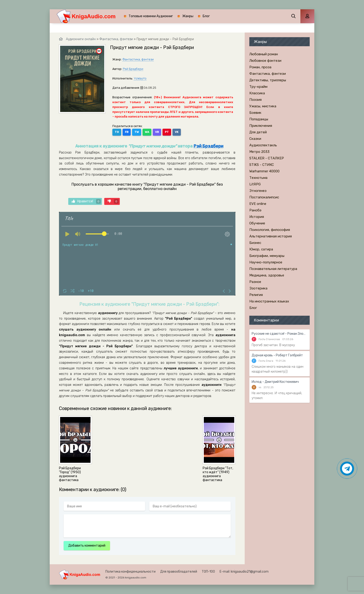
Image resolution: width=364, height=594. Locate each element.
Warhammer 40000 (264, 171)
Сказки (255, 139)
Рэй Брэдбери (133, 69)
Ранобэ (255, 210)
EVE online (258, 204)
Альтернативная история (271, 236)
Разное (255, 282)
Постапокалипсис (264, 197)
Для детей (258, 132)
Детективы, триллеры (268, 80)
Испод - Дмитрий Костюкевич (275, 382)
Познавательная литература (273, 269)
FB (127, 132)
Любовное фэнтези (265, 61)
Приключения (261, 126)
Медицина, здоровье (267, 275)
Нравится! (86, 201)
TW (137, 132)
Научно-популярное (266, 262)
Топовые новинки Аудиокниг (151, 16)
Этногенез (258, 191)
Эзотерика (258, 288)
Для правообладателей (179, 572)
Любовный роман (264, 54)
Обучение (257, 223)
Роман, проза (260, 67)
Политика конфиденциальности (130, 572)
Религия (256, 295)
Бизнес (255, 243)
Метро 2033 (259, 152)
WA (147, 132)
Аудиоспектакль (263, 145)
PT (167, 132)
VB (157, 132)
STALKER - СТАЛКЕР (267, 158)
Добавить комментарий (87, 546)
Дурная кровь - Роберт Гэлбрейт (277, 355)
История (257, 217)
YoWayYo (140, 78)
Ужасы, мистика (263, 106)
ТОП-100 (208, 572)
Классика (257, 93)
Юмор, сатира (261, 249)
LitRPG (255, 184)
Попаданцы (259, 119)
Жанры (188, 16)
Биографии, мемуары (267, 256)
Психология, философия (270, 230)
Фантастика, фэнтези (138, 59)
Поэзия (255, 100)
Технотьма (258, 178)
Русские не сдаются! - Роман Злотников (279, 334)
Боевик (255, 113)
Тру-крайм (258, 87)
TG (117, 132)
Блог (206, 16)
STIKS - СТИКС (262, 165)
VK (177, 132)
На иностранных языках (269, 301)
